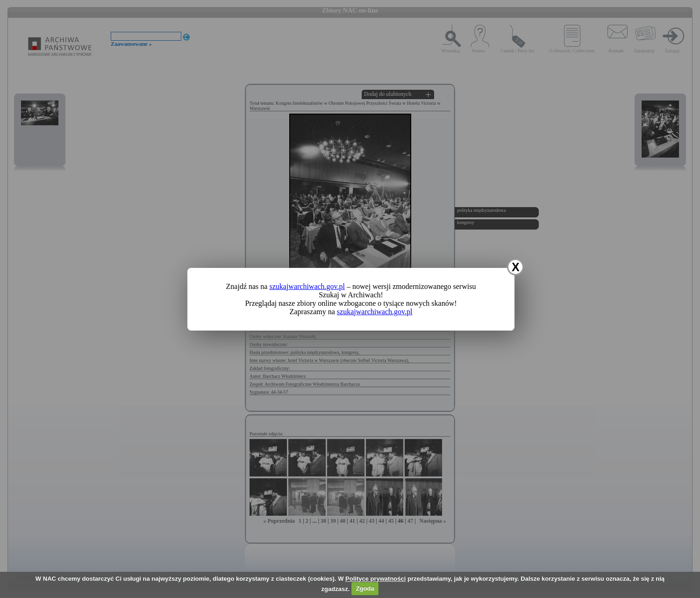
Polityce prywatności (375, 579)
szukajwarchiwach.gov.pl (307, 286)
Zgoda (365, 588)
